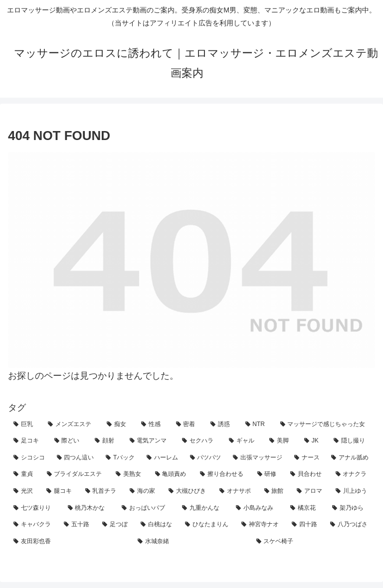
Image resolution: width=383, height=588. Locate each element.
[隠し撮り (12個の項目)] (352, 441)
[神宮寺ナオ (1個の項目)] (261, 525)
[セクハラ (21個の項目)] (200, 441)
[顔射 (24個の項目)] (107, 441)
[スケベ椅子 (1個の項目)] (313, 542)
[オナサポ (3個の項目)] (236, 491)
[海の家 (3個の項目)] (144, 491)
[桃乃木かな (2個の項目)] (90, 508)
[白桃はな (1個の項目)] (157, 525)
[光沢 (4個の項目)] (24, 491)
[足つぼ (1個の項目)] (116, 525)
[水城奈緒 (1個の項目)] (191, 542)
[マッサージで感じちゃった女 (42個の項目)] (325, 425)
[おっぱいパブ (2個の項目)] (146, 508)
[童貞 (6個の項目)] (25, 474)
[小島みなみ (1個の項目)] (258, 508)
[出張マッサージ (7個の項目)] (258, 458)
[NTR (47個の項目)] (257, 425)
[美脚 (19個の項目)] (281, 441)
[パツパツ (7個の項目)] (206, 458)
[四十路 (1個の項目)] (305, 525)
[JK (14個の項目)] (314, 441)
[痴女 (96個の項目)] (118, 425)
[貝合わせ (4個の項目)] (307, 474)
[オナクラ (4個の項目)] (353, 474)
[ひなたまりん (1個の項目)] (208, 525)
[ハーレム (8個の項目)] (163, 458)
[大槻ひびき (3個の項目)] (189, 491)
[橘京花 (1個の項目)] (306, 508)
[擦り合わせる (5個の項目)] (223, 474)
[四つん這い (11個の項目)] (76, 458)
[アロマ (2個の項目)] (311, 491)
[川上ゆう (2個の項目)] (353, 491)
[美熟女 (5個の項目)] (130, 474)
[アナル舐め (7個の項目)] (350, 458)
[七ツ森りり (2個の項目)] (35, 508)
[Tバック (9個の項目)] (121, 458)
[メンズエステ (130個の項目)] (72, 425)
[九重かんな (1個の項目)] (204, 508)
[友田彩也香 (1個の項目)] (70, 542)
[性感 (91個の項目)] (153, 425)
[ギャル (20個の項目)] (244, 441)
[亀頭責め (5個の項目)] (172, 474)
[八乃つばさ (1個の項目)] (350, 525)
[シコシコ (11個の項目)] (30, 458)
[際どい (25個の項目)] (69, 441)
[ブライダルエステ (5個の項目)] (76, 474)
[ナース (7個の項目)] (307, 458)
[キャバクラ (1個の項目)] (33, 525)
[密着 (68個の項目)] (188, 425)
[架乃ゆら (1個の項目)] (351, 508)
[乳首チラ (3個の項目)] (102, 491)
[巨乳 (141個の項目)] (25, 425)
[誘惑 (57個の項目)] (222, 425)
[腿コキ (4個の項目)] (60, 491)
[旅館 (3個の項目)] (275, 491)
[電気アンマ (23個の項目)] (151, 441)
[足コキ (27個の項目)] (28, 441)
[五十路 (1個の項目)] (78, 525)
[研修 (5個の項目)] (269, 474)
